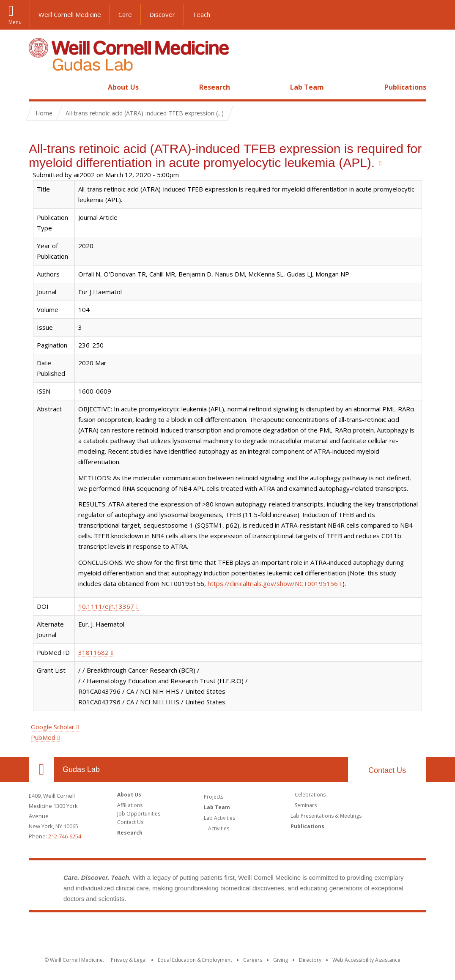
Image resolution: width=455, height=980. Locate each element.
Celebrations (310, 795)
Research (215, 87)
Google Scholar (53, 727)
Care (125, 14)
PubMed (43, 737)
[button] (440, 15)
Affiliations (130, 805)
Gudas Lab (81, 769)
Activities (219, 828)
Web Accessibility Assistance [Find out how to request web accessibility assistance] (366, 960)
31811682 (93, 652)
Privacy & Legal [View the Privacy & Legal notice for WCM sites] (129, 960)
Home (38, 87)
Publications (405, 87)
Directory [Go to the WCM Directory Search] (310, 960)
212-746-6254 (65, 836)
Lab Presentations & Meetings (326, 816)
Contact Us (387, 770)
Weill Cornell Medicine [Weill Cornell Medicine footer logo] (227, 929)
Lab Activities (219, 818)
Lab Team (307, 87)
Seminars (306, 805)
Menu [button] (15, 22)
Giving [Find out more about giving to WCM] (281, 960)
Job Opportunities (139, 814)
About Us (123, 87)
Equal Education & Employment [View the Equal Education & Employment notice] (195, 960)
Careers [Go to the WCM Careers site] (253, 960)
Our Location (41, 769)
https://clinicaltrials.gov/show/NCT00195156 (273, 583)
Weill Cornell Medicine (70, 14)
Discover (162, 14)
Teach (201, 14)
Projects (214, 797)
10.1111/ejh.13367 (106, 606)
